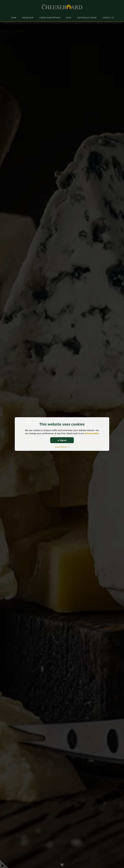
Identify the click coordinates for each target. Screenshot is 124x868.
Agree (62, 440)
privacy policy (92, 433)
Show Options (62, 447)
